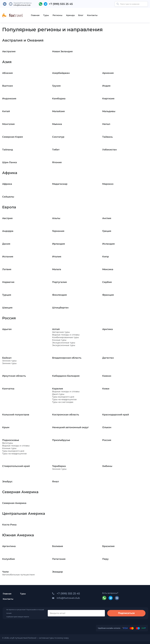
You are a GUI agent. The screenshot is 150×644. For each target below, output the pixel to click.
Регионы (57, 15)
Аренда (70, 15)
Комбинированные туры (65, 337)
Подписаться (126, 613)
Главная (35, 15)
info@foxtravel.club (22, 5)
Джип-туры (58, 394)
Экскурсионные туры (64, 343)
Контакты (92, 15)
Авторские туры (61, 332)
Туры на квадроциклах (64, 399)
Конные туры (59, 340)
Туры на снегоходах (63, 402)
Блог (81, 15)
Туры (46, 15)
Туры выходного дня (63, 397)
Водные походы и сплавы (66, 335)
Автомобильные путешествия (18, 575)
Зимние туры (9, 361)
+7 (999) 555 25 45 (61, 4)
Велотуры (8, 443)
